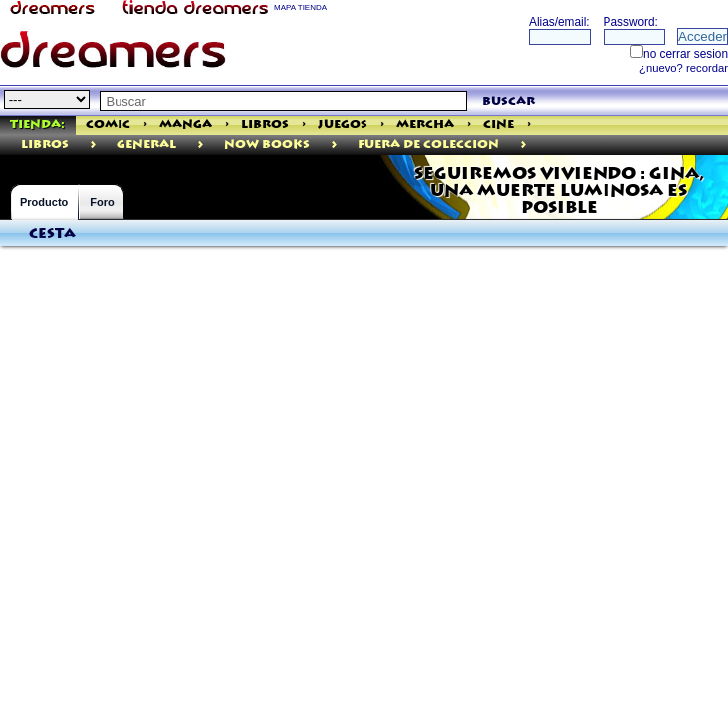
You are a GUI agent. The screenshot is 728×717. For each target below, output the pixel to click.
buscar (508, 101)
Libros (265, 125)
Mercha (425, 125)
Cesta (52, 234)
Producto (44, 202)
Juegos (343, 125)
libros (45, 145)
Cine (498, 125)
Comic (108, 125)
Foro (102, 202)
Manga (186, 125)
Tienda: (37, 125)
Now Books (267, 145)
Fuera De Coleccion (428, 145)
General (146, 145)
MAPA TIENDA (300, 7)
